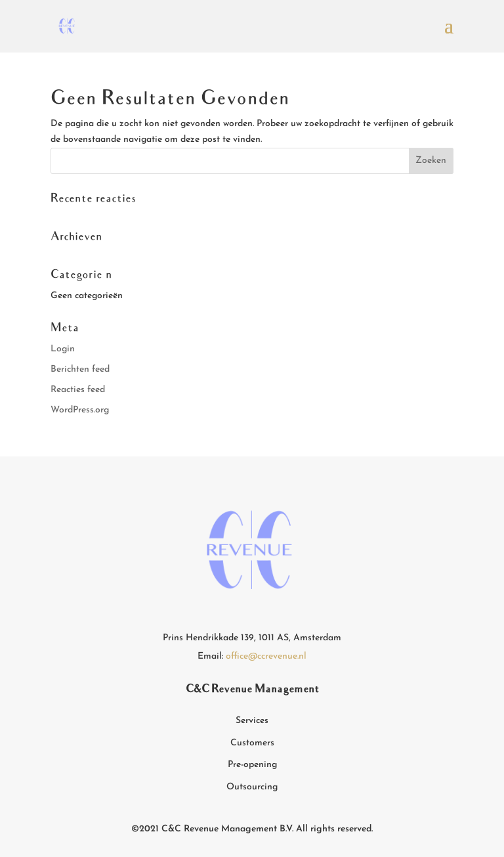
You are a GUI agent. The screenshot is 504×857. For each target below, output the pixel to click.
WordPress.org (80, 410)
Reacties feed (78, 390)
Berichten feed (80, 369)
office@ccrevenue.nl (266, 656)
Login (63, 349)
